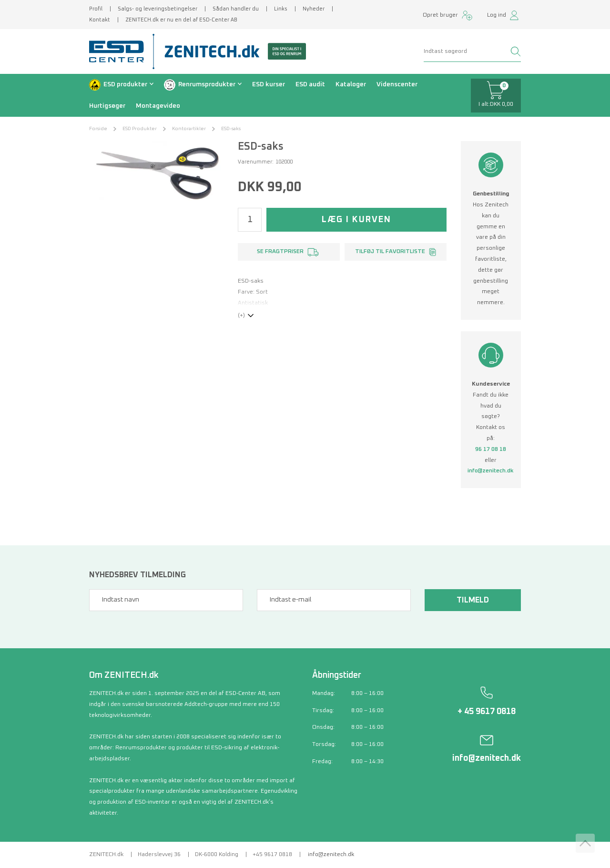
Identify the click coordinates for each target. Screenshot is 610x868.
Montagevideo (158, 106)
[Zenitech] (232, 51)
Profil (96, 9)
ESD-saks (231, 129)
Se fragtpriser (280, 252)
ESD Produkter (140, 129)
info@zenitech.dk (491, 471)
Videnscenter (397, 84)
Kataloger (351, 84)
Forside (98, 129)
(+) (241, 316)
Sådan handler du (236, 9)
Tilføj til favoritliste (390, 252)
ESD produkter (125, 84)
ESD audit (310, 84)
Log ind (497, 15)
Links (281, 9)
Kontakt (100, 20)
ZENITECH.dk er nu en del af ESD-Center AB (181, 20)
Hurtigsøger (107, 106)
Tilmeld (473, 600)
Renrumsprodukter (207, 84)
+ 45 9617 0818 (487, 712)
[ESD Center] (120, 51)
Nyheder (314, 9)
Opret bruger (440, 15)
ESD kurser (269, 84)
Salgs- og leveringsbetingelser (158, 9)
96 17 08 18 (491, 449)
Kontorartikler (189, 129)
